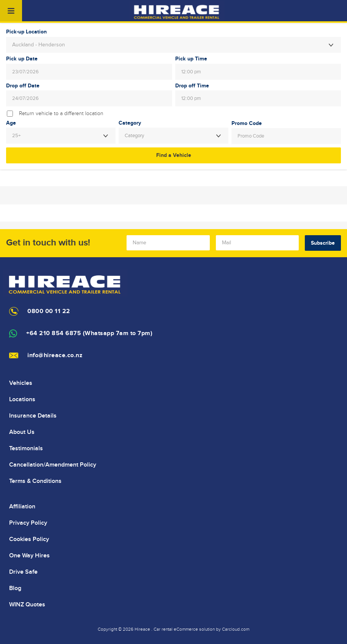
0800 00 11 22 (49, 311)
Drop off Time (192, 86)
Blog (15, 588)
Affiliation (22, 506)
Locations (22, 399)
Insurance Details (33, 416)
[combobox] (173, 45)
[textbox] (173, 136)
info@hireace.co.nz (55, 355)
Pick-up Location (26, 32)
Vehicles (21, 383)
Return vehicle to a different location (61, 114)
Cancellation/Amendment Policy (53, 465)
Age (11, 123)
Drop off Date (23, 86)
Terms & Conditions (35, 481)
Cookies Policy (29, 539)
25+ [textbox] (16, 136)
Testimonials (26, 448)
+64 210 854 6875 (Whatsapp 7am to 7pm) (89, 333)
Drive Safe (23, 572)
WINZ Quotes (27, 604)
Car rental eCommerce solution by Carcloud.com (201, 629)
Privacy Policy (28, 523)
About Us (22, 432)
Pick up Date (22, 59)
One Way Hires (29, 555)
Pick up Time (191, 59)
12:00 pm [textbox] (191, 72)
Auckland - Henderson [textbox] (39, 45)
